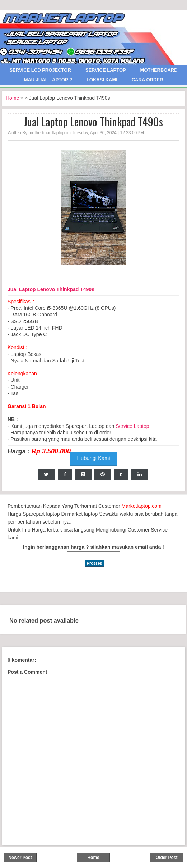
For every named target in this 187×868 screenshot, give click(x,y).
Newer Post (20, 858)
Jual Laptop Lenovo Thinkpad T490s (93, 122)
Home (12, 98)
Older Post (167, 858)
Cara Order (148, 80)
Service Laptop (106, 70)
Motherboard (159, 70)
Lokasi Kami (102, 80)
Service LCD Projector (40, 70)
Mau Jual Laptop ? (48, 80)
